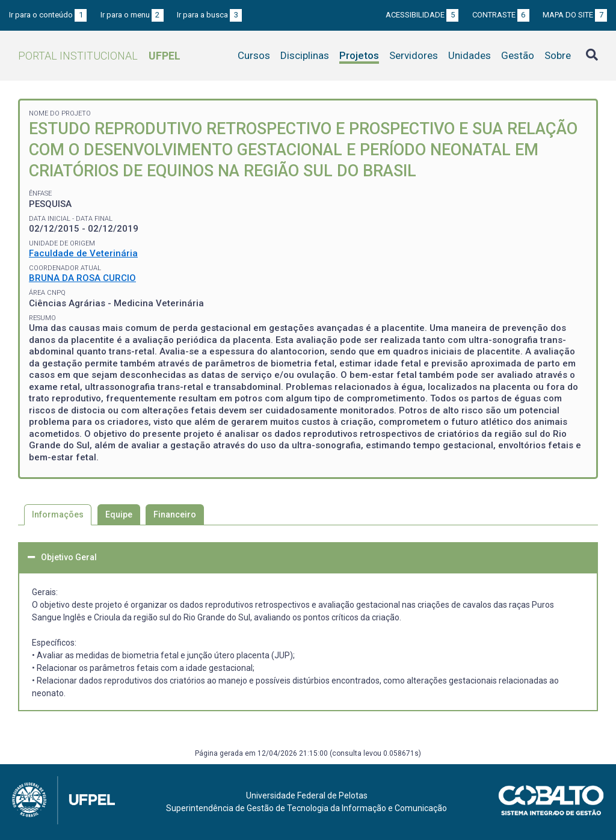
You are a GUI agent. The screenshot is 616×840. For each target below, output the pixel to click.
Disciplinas (305, 55)
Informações (58, 514)
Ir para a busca (209, 15)
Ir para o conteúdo (48, 15)
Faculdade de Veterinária (83, 253)
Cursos (254, 55)
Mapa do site (575, 15)
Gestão (518, 55)
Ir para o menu (132, 15)
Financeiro (175, 514)
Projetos (359, 55)
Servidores (414, 55)
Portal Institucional (99, 56)
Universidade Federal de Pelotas (307, 795)
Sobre (558, 55)
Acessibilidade (422, 15)
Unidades (470, 55)
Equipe (119, 514)
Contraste (501, 15)
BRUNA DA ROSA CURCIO (82, 278)
